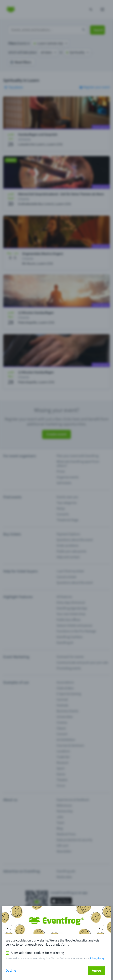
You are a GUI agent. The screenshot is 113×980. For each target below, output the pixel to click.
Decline (11, 971)
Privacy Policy (97, 958)
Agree (96, 970)
